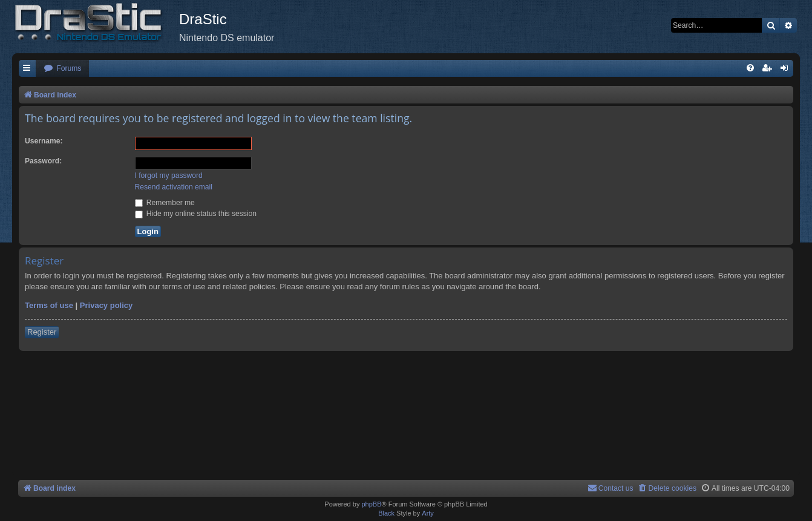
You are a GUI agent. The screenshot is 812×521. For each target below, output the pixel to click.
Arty (428, 513)
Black (386, 513)
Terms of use (49, 305)
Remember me (165, 203)
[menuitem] (62, 69)
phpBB (371, 504)
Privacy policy (106, 305)
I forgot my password (169, 175)
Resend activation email (174, 187)
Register (42, 332)
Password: (43, 161)
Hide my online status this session (196, 214)
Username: (44, 141)
